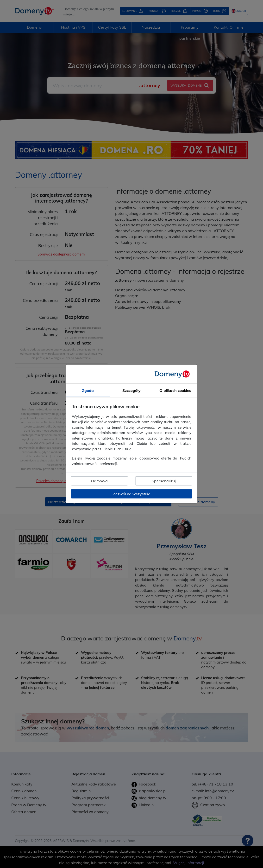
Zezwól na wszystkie (132, 494)
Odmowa (99, 481)
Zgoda (88, 390)
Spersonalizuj (164, 481)
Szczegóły (131, 390)
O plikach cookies (175, 390)
